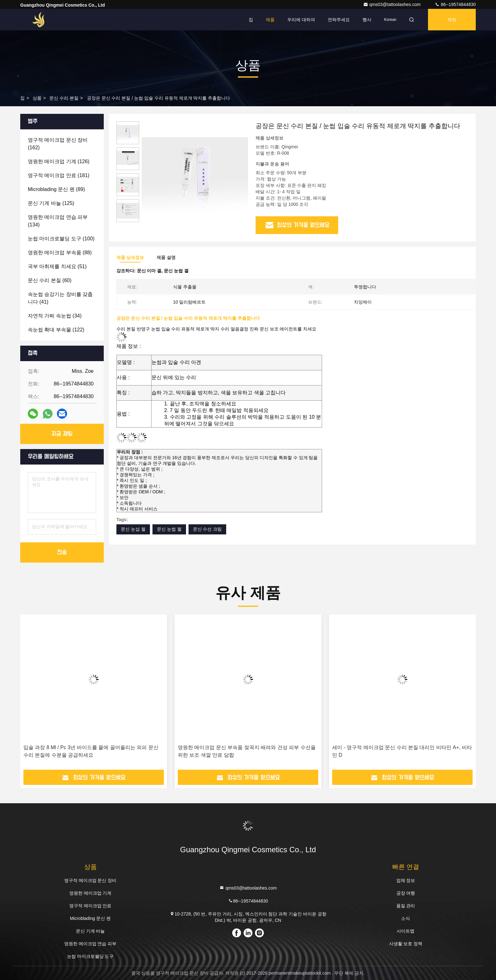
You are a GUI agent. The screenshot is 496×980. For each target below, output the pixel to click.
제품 (270, 20)
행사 (367, 20)
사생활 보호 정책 (406, 944)
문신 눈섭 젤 (133, 529)
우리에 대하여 (301, 20)
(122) (56, 330)
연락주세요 (339, 20)
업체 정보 (406, 880)
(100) (61, 239)
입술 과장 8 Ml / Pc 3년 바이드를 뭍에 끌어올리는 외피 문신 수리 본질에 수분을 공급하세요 (91, 751)
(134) (58, 221)
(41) (60, 298)
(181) (59, 175)
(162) (58, 144)
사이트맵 (406, 931)
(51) (57, 266)
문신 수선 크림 (208, 529)
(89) (56, 189)
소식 (406, 918)
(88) (60, 253)
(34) (55, 316)
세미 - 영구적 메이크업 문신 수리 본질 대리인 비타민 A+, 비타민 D (402, 751)
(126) (59, 161)
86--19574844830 (455, 4)
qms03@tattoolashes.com (393, 4)
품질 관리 (406, 906)
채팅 (452, 20)
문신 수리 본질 (64, 98)
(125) (51, 203)
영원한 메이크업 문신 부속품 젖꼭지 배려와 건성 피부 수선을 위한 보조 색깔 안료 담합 (247, 751)
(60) (50, 280)
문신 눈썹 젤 (169, 529)
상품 (37, 98)
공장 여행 (406, 893)
